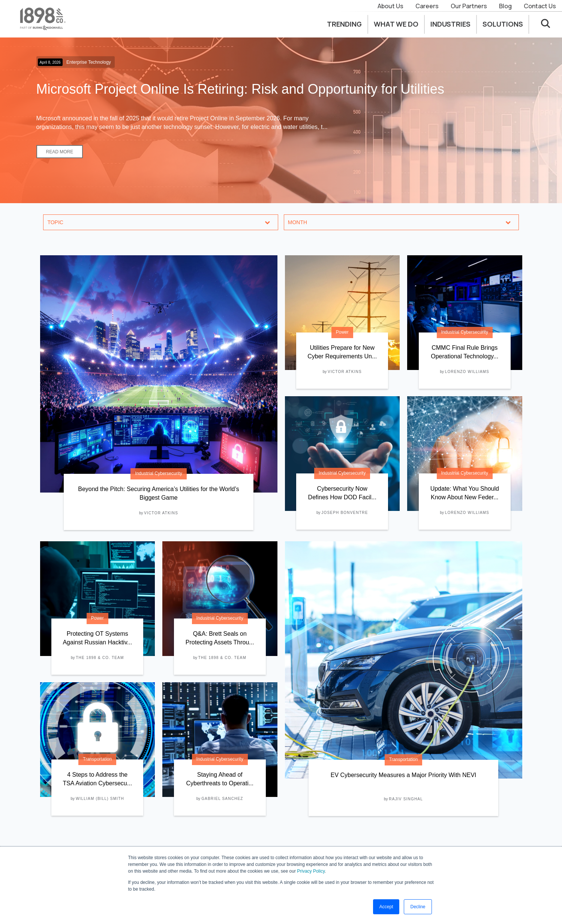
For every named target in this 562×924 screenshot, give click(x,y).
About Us (390, 6)
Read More (60, 152)
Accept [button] (386, 907)
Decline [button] (418, 907)
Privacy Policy (311, 871)
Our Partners (469, 6)
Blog (505, 6)
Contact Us (540, 6)
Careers (427, 6)
